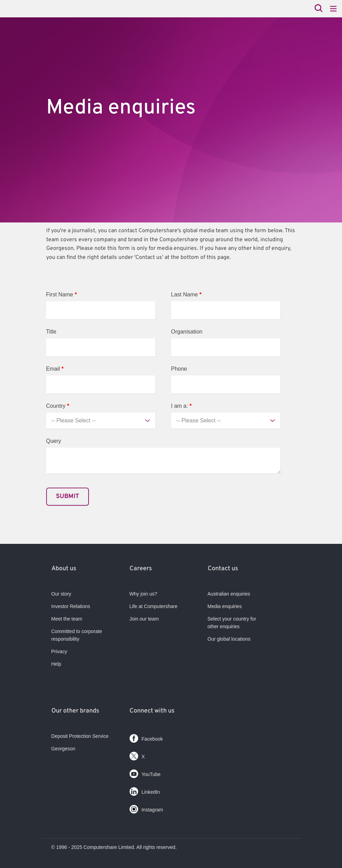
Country (58, 406)
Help (56, 664)
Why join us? (143, 594)
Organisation (187, 332)
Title (51, 332)
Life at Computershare (154, 606)
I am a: (182, 406)
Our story (61, 594)
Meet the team (67, 619)
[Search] (319, 9)
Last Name (186, 294)
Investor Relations (71, 606)
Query (54, 441)
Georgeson (63, 749)
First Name (62, 294)
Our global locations (229, 639)
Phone (179, 369)
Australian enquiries (229, 594)
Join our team (144, 619)
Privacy (59, 651)
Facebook (146, 737)
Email (55, 369)
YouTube (145, 772)
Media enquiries (225, 606)
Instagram (146, 808)
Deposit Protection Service (80, 736)
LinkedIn (145, 790)
